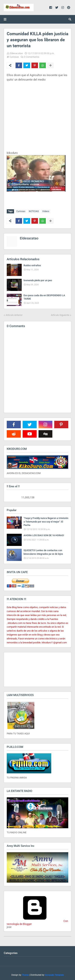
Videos (46, 211)
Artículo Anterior (14, 315)
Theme (25, 975)
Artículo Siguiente (60, 315)
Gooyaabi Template (54, 975)
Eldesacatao (16, 53)
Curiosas (14, 57)
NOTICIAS (34, 211)
